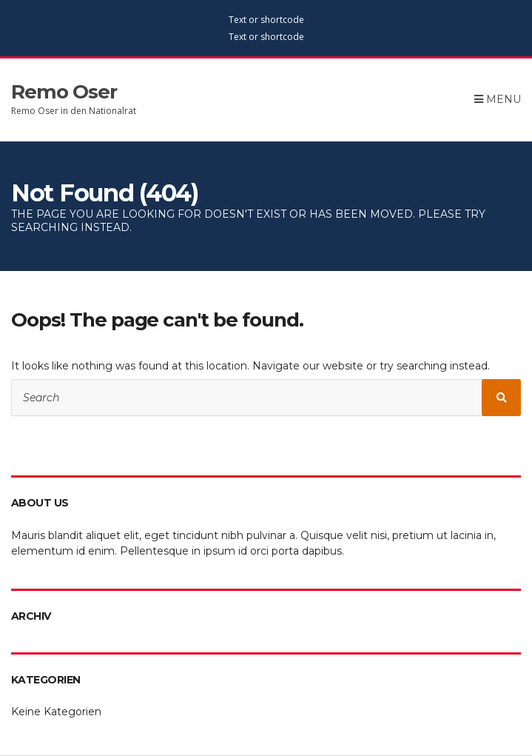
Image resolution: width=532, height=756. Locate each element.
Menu (498, 99)
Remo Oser (64, 92)
